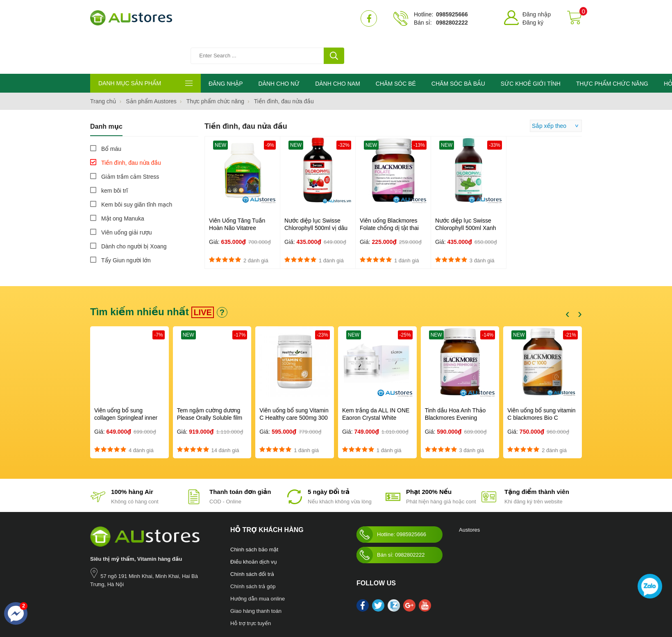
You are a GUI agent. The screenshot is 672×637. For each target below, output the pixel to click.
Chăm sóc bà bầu (134, 605)
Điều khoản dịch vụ (254, 525)
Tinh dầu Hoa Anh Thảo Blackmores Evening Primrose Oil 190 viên (455, 381)
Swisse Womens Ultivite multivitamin (392, 605)
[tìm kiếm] (334, 18)
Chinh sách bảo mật (254, 513)
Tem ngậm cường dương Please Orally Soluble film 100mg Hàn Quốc (210, 381)
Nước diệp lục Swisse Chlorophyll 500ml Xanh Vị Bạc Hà (466, 191)
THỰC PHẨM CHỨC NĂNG (612, 47)
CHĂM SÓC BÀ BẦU (458, 47)
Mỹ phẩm (241, 605)
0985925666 (452, 14)
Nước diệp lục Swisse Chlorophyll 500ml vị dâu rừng (316, 191)
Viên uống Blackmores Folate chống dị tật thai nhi (389, 191)
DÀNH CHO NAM (338, 47)
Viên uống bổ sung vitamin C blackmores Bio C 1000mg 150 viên (541, 381)
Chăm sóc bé (171, 605)
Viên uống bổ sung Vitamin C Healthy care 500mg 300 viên (294, 381)
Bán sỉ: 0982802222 (390, 519)
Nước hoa (101, 605)
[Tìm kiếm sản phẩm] (268, 18)
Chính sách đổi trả (252, 538)
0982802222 (452, 23)
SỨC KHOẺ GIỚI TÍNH (531, 47)
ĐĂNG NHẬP (226, 47)
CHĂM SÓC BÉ (396, 47)
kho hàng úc (336, 605)
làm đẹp (311, 605)
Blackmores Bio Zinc (277, 605)
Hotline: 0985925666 (391, 498)
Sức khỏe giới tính (208, 605)
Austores (469, 493)
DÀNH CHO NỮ (279, 47)
